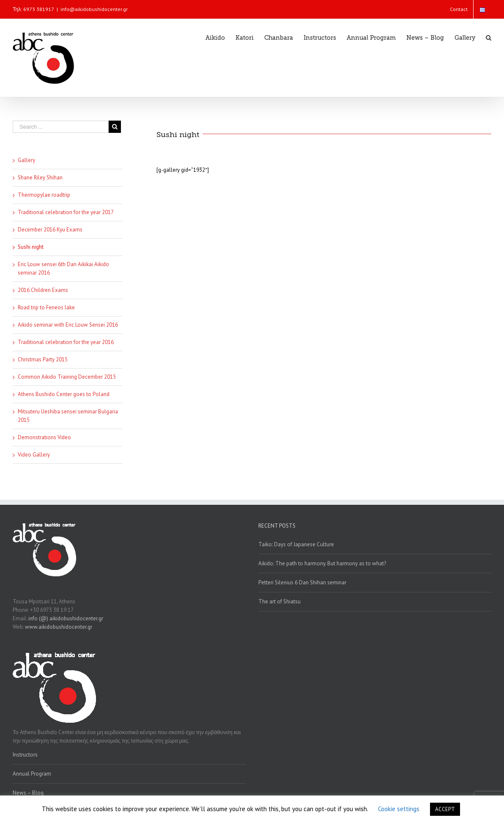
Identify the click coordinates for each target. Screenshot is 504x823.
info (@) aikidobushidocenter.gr (66, 618)
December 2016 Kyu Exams (50, 230)
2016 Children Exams (43, 290)
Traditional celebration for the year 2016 (66, 342)
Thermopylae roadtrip (44, 195)
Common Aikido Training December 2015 (67, 377)
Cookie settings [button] (399, 809)
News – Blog (28, 793)
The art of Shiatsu (279, 601)
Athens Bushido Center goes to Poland (64, 394)
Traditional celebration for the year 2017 (66, 212)
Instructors (25, 755)
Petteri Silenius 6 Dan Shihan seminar (302, 582)
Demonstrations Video (44, 437)
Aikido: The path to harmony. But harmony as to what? (322, 563)
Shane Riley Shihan (40, 178)
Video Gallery (34, 455)
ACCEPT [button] (445, 809)
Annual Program (32, 774)
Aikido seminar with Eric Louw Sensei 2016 (68, 325)
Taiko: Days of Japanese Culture (296, 544)
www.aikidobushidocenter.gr (59, 627)
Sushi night (31, 247)
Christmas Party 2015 (43, 359)
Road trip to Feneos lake (46, 307)
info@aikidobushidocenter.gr (94, 9)
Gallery (26, 160)
